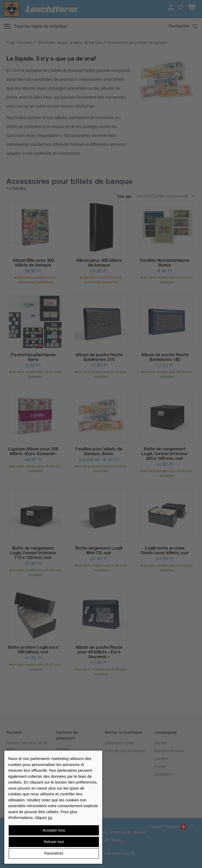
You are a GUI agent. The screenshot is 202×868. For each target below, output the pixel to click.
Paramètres (54, 853)
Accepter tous (54, 830)
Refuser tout (54, 842)
